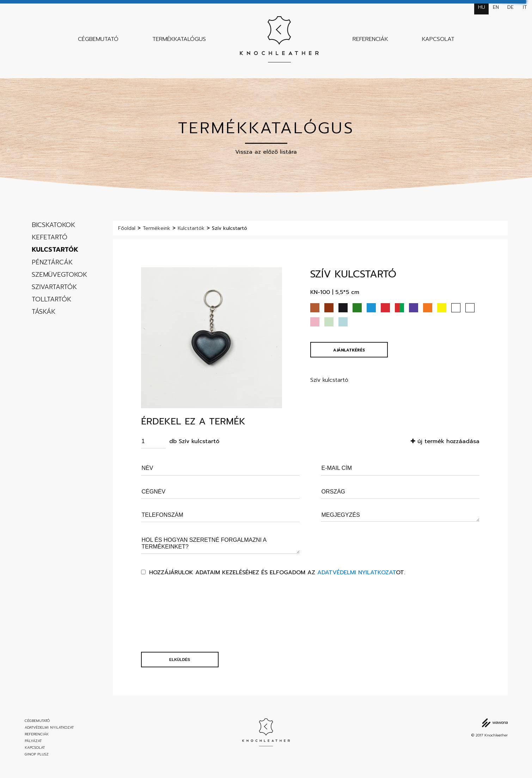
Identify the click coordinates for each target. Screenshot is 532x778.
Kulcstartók (55, 250)
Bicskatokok (53, 225)
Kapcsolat (438, 39)
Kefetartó (50, 237)
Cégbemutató (98, 39)
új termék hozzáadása (445, 441)
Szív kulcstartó (230, 228)
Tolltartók (51, 299)
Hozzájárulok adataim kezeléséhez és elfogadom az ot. (277, 572)
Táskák (44, 312)
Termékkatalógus (179, 39)
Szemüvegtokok (59, 275)
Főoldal (127, 228)
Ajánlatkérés (349, 350)
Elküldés (180, 660)
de (510, 7)
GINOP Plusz (37, 754)
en (496, 7)
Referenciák (370, 39)
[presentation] (170, 614)
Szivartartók (54, 287)
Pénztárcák (52, 262)
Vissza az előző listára (266, 152)
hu (482, 7)
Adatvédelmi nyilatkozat (357, 572)
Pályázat (33, 741)
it (525, 7)
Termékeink (157, 228)
